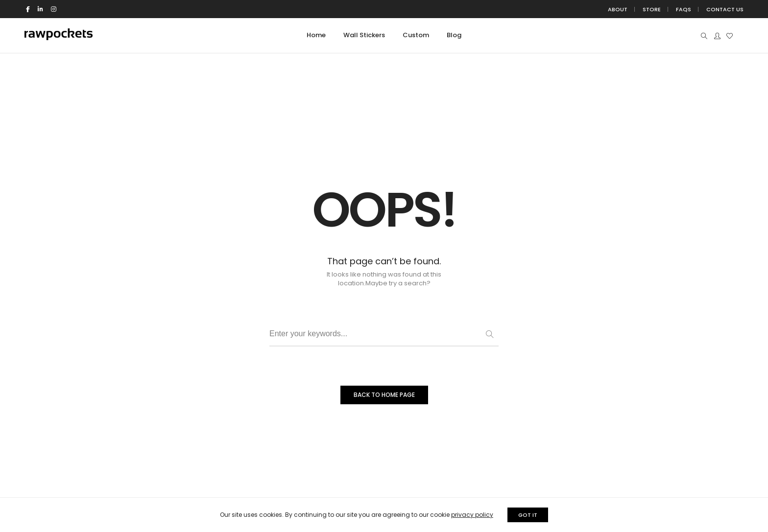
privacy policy (472, 515)
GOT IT (528, 515)
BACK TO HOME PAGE (384, 395)
